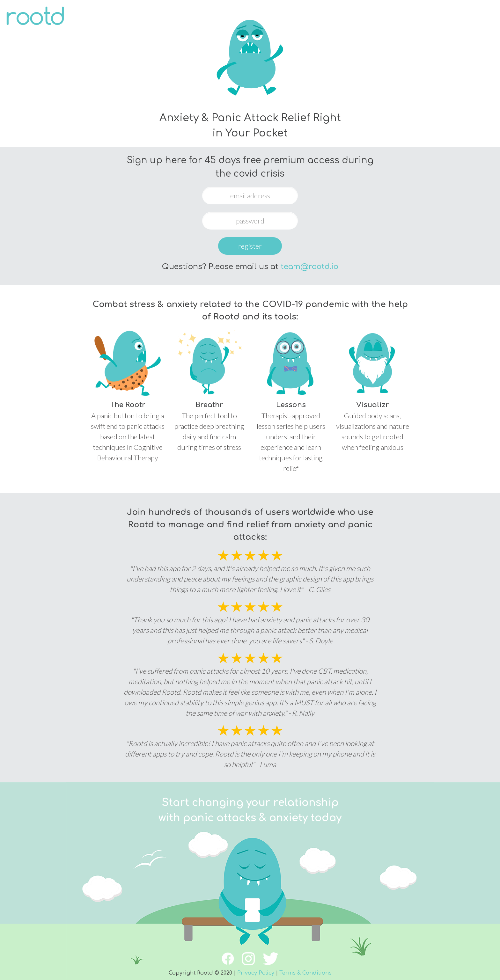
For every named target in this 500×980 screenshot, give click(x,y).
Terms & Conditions (305, 973)
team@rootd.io (309, 267)
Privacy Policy (256, 973)
